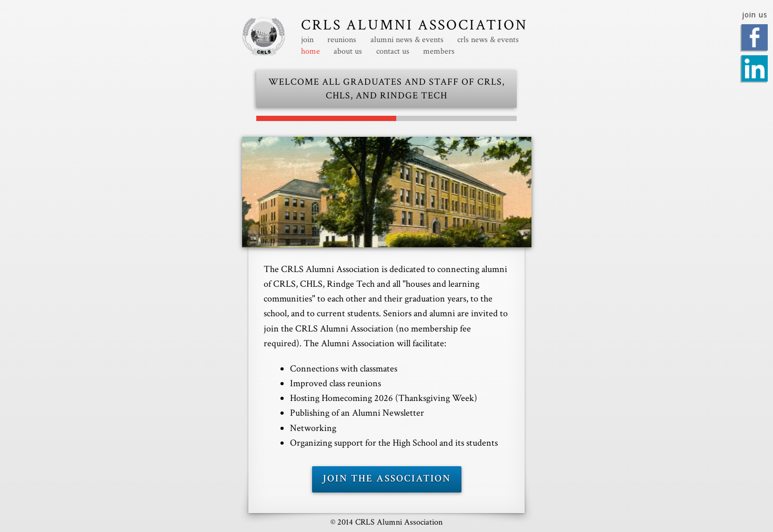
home (310, 52)
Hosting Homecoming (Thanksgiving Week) (384, 398)
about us (348, 52)
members (439, 52)
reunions (342, 40)
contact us (393, 52)
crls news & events (488, 40)
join (307, 40)
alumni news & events (407, 40)
